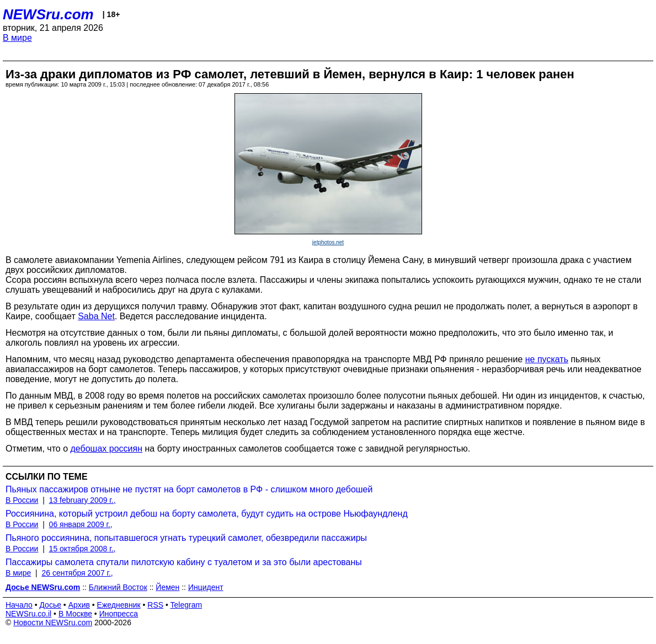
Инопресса (119, 614)
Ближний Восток (118, 587)
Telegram (186, 605)
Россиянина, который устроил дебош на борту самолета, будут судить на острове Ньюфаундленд (207, 514)
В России (22, 500)
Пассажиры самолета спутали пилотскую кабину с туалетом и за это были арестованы (184, 562)
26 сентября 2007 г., (77, 573)
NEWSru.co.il (28, 614)
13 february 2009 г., (82, 500)
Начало (19, 605)
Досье (50, 605)
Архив (79, 605)
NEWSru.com (48, 14)
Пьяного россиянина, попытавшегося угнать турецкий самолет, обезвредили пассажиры (186, 538)
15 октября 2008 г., (82, 549)
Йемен (167, 587)
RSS (155, 605)
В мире (17, 38)
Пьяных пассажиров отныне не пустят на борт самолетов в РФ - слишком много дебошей (189, 489)
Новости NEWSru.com (53, 622)
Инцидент (206, 587)
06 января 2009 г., (81, 524)
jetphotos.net (328, 242)
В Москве (75, 614)
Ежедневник (119, 605)
